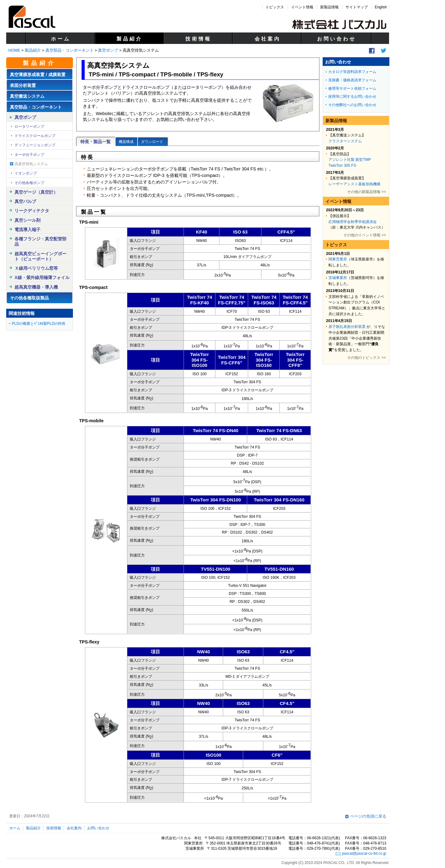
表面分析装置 (23, 85)
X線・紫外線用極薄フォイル (42, 277)
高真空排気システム (31, 164)
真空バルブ (25, 201)
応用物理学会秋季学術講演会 (353, 222)
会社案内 (268, 39)
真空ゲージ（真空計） (36, 192)
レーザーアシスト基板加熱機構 (354, 184)
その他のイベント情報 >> (365, 235)
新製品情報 (329, 7)
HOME (14, 50)
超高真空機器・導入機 (36, 287)
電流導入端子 (28, 230)
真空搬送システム (27, 96)
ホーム (61, 39)
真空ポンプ (108, 50)
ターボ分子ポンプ (29, 155)
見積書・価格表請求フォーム (352, 80)
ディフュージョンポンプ (35, 145)
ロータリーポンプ (29, 127)
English (381, 7)
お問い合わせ (337, 39)
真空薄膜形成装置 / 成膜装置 (38, 75)
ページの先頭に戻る (368, 816)
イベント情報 (302, 7)
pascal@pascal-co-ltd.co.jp (364, 853)
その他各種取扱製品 (29, 298)
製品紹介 (129, 39)
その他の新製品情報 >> (367, 192)
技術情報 (198, 39)
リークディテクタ (32, 211)
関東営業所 (338, 259)
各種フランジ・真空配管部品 (40, 241)
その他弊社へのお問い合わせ (352, 105)
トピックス (275, 7)
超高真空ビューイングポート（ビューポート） (40, 256)
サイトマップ (357, 7)
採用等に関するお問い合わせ (352, 97)
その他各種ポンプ (29, 183)
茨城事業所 (338, 278)
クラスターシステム (345, 141)
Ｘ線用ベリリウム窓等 (36, 268)
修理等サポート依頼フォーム (352, 88)
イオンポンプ (26, 173)
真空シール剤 (28, 220)
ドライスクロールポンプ (35, 136)
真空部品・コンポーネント (70, 50)
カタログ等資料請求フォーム (352, 72)
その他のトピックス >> (367, 358)
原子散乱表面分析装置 (347, 327)
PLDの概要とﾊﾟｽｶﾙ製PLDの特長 (39, 324)
